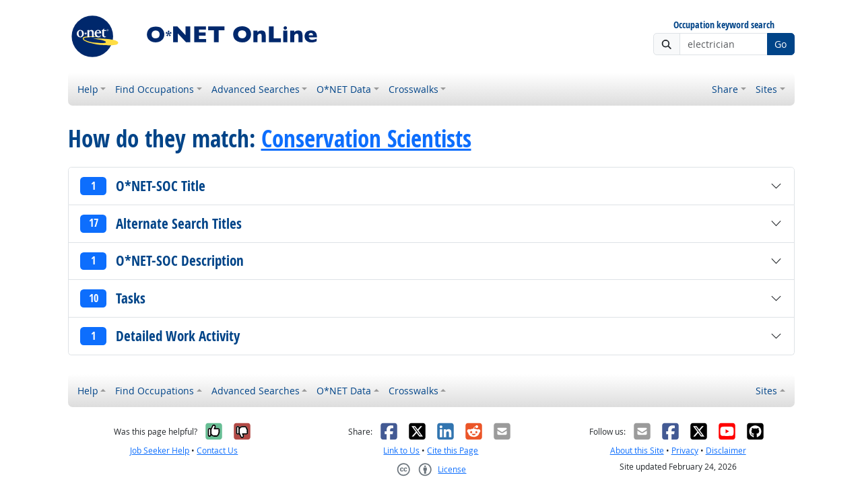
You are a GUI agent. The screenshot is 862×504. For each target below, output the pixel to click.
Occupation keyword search (724, 25)
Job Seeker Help (160, 451)
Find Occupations (155, 89)
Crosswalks (413, 89)
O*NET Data (344, 89)
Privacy (685, 451)
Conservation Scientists (366, 139)
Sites (766, 89)
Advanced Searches (256, 89)
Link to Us (401, 451)
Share (725, 89)
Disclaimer (726, 451)
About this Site (637, 451)
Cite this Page (453, 451)
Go (781, 44)
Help (88, 89)
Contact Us (217, 451)
